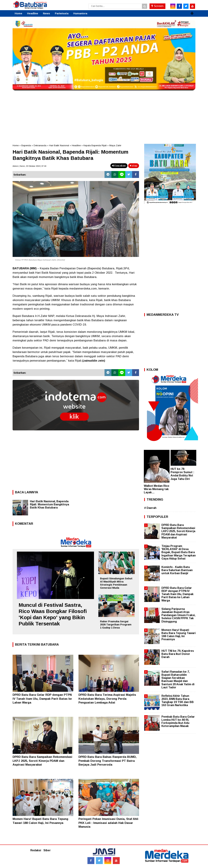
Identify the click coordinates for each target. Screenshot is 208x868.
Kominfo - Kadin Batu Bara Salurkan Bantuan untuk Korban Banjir (177, 570)
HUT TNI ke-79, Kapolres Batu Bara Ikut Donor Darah (178, 654)
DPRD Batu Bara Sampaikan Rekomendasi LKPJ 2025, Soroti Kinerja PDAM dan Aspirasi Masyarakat (42, 761)
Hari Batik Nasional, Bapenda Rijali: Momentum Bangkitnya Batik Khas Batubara (49, 504)
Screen (157, 6)
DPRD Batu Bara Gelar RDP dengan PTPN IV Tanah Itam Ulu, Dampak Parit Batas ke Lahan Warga (42, 699)
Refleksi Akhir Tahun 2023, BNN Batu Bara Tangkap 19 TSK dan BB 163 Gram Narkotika (178, 701)
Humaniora (80, 13)
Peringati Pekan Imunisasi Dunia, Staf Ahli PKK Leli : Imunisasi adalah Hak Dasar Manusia (108, 823)
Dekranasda (40, 145)
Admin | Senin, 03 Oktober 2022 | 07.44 (29, 166)
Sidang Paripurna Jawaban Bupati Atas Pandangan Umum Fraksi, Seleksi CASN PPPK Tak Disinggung (178, 615)
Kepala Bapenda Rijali (95, 145)
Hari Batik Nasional (59, 145)
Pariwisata (62, 13)
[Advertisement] (104, 116)
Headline (33, 13)
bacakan (119, 166)
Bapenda (26, 145)
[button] (192, 12)
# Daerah (150, 508)
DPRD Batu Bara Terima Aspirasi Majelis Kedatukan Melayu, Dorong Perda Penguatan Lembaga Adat (107, 699)
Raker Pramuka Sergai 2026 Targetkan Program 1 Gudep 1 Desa (116, 624)
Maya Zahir (115, 145)
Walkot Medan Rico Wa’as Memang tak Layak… (157, 489)
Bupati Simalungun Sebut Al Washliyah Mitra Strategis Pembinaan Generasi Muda (116, 583)
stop (134, 166)
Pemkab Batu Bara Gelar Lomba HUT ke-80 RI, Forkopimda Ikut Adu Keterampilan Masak (178, 721)
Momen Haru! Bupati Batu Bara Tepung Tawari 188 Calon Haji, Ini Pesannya (179, 635)
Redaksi (36, 850)
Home (18, 13)
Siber (47, 850)
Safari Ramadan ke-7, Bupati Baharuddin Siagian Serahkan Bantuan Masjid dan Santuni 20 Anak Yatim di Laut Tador (178, 680)
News (46, 13)
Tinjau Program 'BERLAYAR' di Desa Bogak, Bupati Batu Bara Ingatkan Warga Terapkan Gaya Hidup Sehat (179, 552)
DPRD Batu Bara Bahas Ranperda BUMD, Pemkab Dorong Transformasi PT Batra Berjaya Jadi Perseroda (108, 761)
